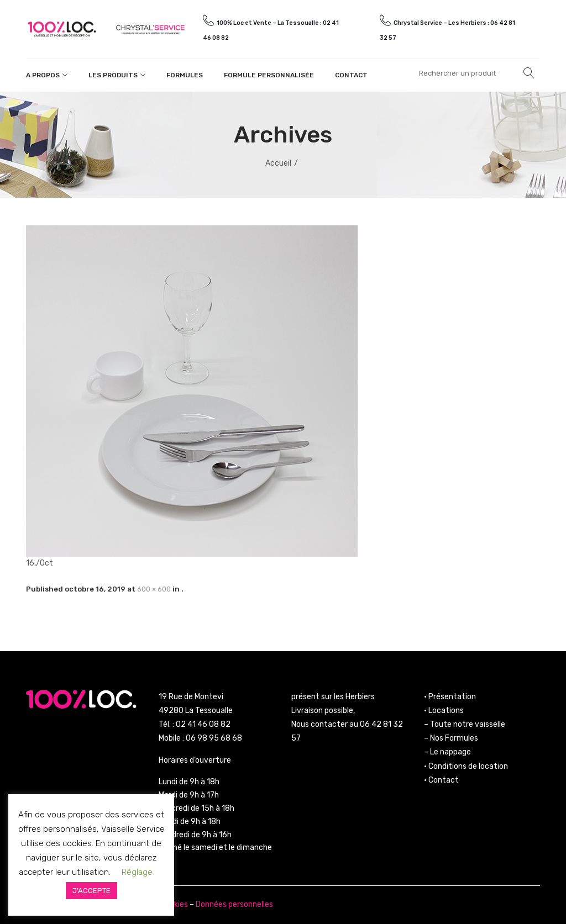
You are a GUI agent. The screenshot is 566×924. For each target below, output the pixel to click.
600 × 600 (154, 589)
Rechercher (529, 73)
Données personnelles (234, 904)
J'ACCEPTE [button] (91, 891)
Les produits (113, 75)
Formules (185, 75)
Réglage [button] (137, 872)
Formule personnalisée (269, 75)
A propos (43, 75)
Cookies (174, 904)
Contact (351, 75)
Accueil (278, 163)
